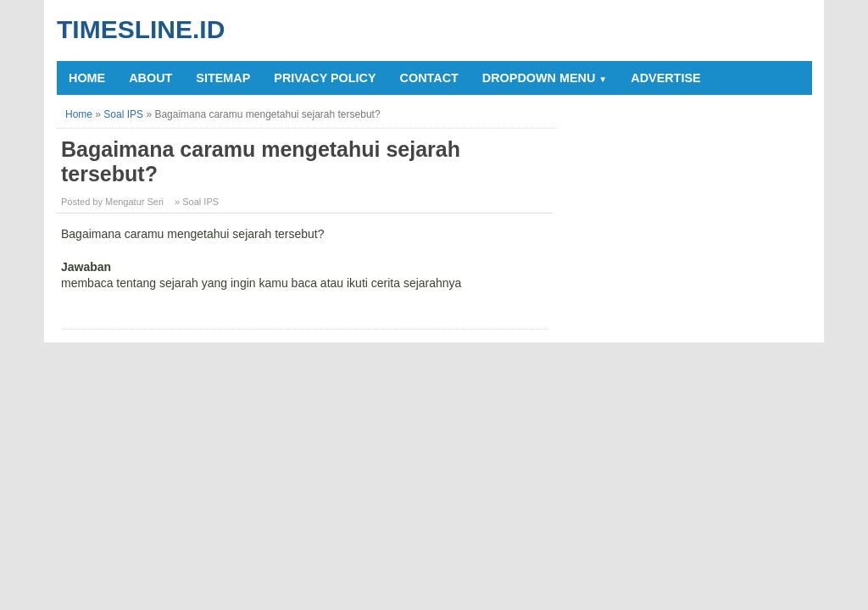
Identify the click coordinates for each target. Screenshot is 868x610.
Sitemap (223, 78)
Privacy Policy (325, 78)
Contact (429, 78)
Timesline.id (141, 29)
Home (87, 78)
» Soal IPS (197, 202)
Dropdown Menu (545, 78)
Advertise (665, 78)
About (150, 78)
